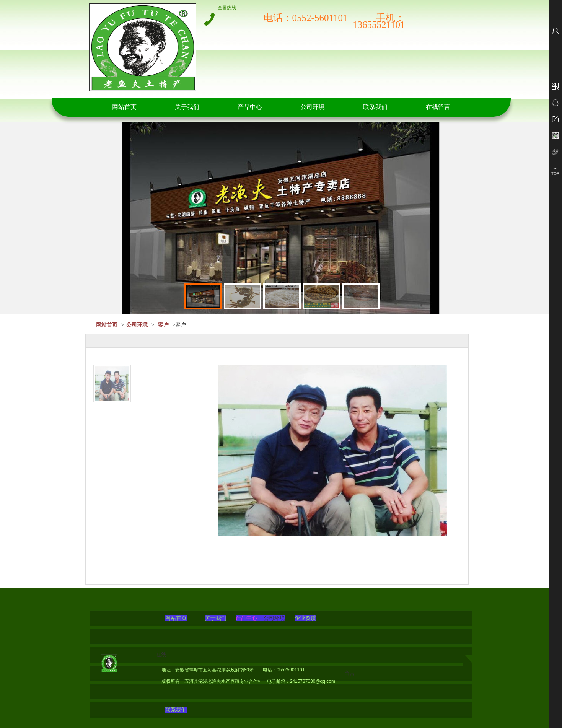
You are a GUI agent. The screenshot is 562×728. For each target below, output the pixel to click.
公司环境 (313, 107)
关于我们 (187, 107)
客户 (163, 325)
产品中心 (250, 107)
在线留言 (438, 107)
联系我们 (375, 107)
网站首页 (124, 107)
